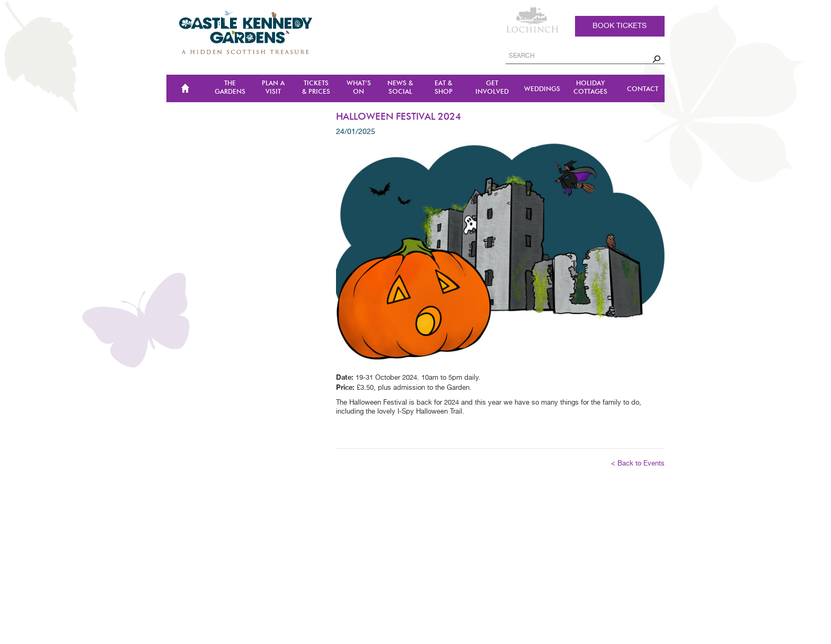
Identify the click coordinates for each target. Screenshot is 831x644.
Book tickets (620, 26)
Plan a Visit (273, 88)
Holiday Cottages (590, 88)
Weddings (542, 89)
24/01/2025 (356, 132)
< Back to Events (638, 464)
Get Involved (492, 88)
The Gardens (230, 88)
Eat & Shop (444, 88)
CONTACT (643, 89)
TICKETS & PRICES (316, 88)
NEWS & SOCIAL (400, 88)
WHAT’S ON (359, 88)
